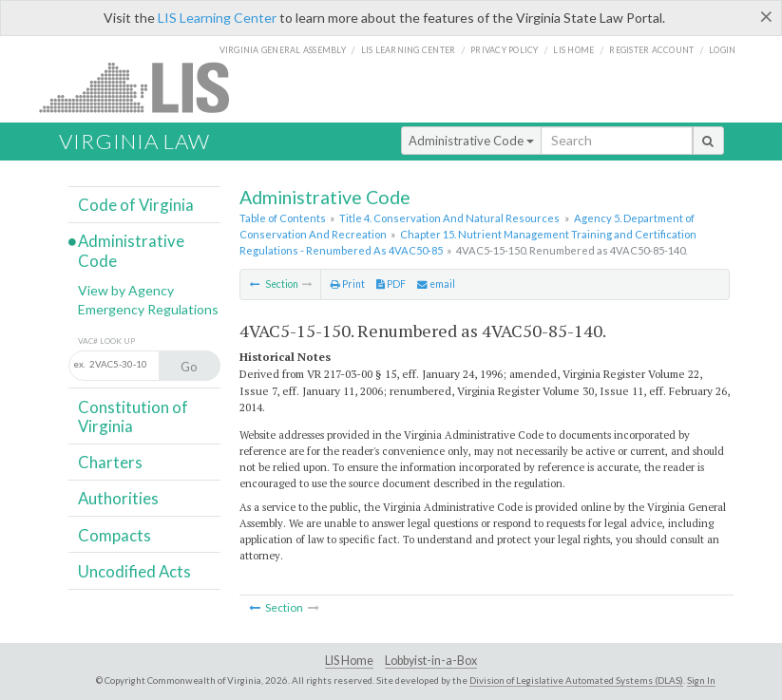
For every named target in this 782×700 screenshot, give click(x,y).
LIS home (573, 50)
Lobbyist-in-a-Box (431, 661)
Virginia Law (134, 141)
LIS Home (349, 661)
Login (722, 50)
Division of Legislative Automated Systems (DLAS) (576, 680)
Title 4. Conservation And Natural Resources (449, 218)
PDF (391, 284)
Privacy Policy (505, 50)
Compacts (114, 535)
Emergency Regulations (148, 309)
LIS (145, 87)
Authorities (118, 498)
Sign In (701, 680)
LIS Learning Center (217, 18)
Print (348, 284)
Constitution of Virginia (133, 416)
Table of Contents (283, 218)
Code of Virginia (136, 205)
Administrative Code (471, 141)
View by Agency (126, 290)
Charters (110, 462)
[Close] (766, 16)
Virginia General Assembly (283, 50)
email (436, 284)
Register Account (651, 50)
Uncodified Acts (134, 571)
